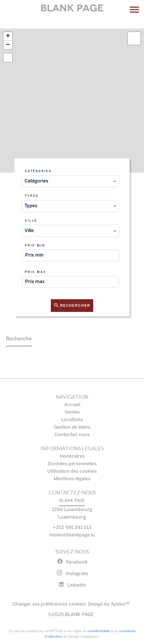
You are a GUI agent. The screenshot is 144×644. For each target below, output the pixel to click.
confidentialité (98, 631)
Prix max (35, 272)
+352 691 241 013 (72, 528)
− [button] (8, 45)
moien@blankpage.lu (72, 535)
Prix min (35, 246)
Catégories (38, 171)
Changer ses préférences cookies (49, 604)
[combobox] (71, 181)
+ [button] (8, 36)
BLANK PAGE (72, 501)
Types (32, 196)
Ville (31, 221)
